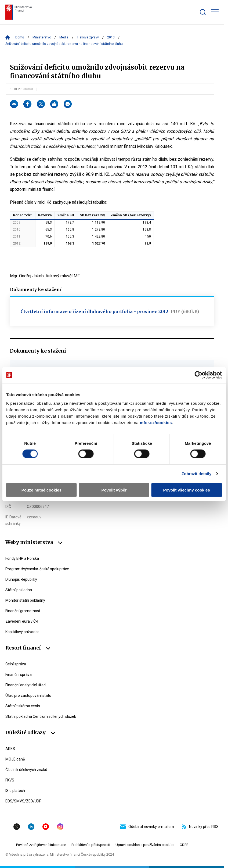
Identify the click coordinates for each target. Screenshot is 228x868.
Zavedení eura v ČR (22, 621)
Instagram (60, 827)
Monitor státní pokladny (25, 600)
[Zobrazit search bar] (203, 12)
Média (64, 37)
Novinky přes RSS (200, 827)
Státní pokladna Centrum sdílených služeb (41, 716)
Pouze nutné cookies (41, 490)
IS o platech (15, 791)
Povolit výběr (114, 490)
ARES (10, 749)
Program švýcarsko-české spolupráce (37, 569)
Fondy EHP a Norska (22, 558)
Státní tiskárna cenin (23, 706)
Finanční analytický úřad (26, 685)
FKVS (10, 780)
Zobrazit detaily (197, 474)
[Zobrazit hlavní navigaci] (215, 12)
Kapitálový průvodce (22, 632)
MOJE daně (15, 759)
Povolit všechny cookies (187, 490)
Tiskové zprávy (88, 37)
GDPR (184, 845)
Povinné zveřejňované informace (41, 845)
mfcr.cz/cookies (156, 422)
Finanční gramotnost (23, 611)
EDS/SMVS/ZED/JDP (23, 801)
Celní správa (16, 664)
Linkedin (31, 827)
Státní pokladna (19, 590)
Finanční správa (19, 675)
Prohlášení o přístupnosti (91, 845)
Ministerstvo (42, 37)
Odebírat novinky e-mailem (147, 827)
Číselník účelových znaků (26, 770)
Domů (20, 37)
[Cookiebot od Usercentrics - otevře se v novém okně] (198, 375)
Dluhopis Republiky (21, 579)
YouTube (46, 827)
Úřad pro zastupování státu (28, 695)
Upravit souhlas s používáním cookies (145, 845)
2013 (111, 37)
